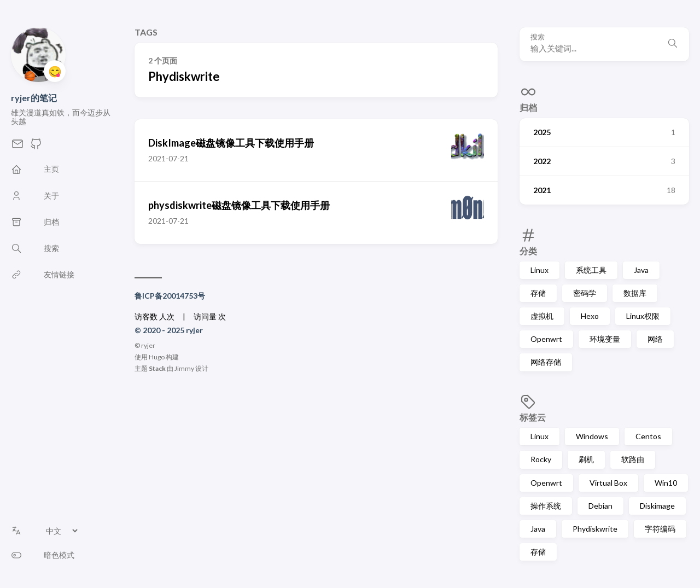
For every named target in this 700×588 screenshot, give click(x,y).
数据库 (635, 293)
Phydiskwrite (595, 529)
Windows (592, 436)
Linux (539, 270)
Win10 (666, 483)
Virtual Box (608, 483)
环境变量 (605, 339)
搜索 (538, 37)
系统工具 (591, 270)
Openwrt (546, 339)
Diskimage (657, 506)
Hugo (157, 357)
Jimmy (184, 368)
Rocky (541, 459)
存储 (538, 293)
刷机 (586, 459)
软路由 (633, 459)
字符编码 (660, 529)
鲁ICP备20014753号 (170, 296)
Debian (600, 506)
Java (641, 270)
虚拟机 (542, 316)
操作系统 (546, 506)
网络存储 (546, 362)
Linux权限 (643, 316)
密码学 (585, 293)
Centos (648, 436)
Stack (157, 368)
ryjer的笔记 (34, 98)
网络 (655, 339)
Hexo (590, 316)
